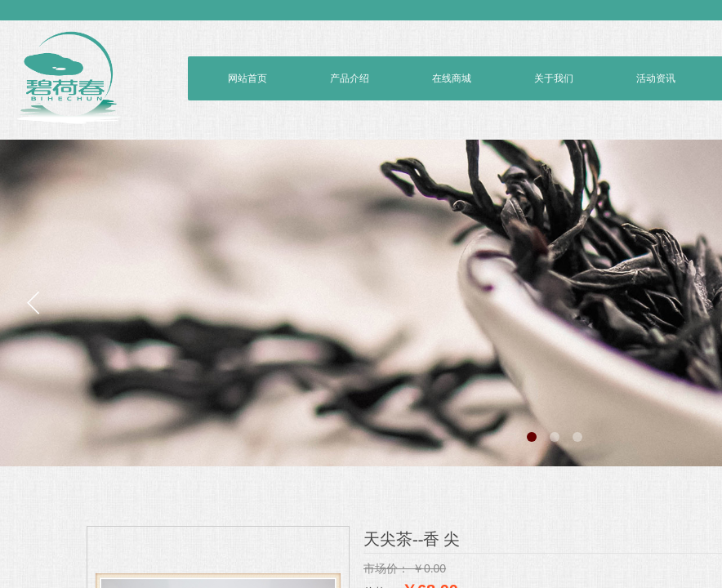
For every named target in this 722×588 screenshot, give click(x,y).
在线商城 (452, 78)
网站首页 (247, 78)
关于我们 (554, 78)
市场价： (386, 568)
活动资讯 (656, 78)
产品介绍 (350, 78)
